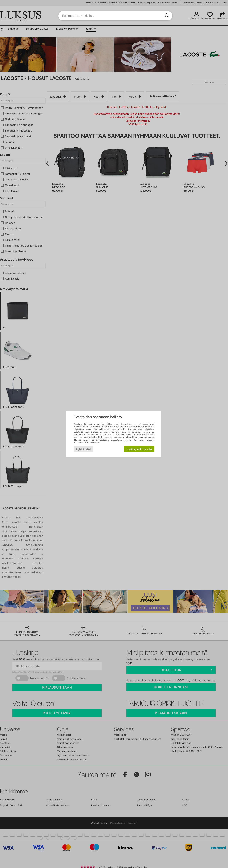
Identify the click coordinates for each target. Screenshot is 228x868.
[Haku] (167, 16)
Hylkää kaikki (84, 449)
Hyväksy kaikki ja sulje (139, 449)
